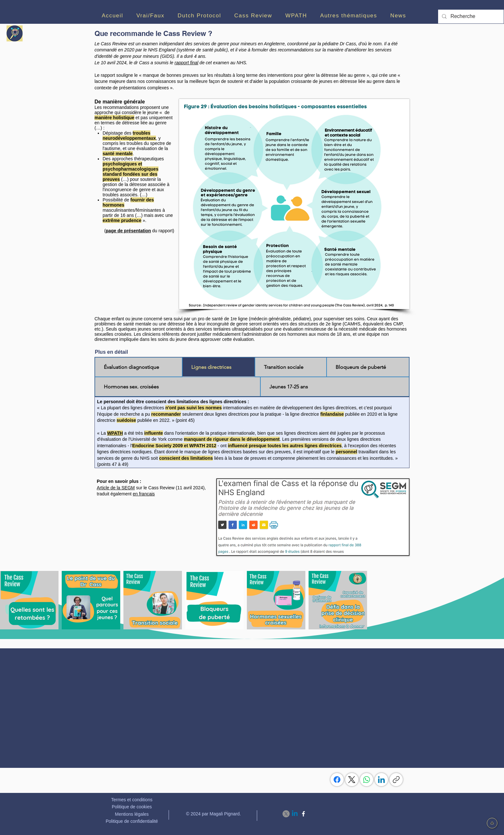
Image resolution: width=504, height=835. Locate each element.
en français (144, 494)
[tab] (139, 367)
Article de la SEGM (116, 488)
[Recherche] (470, 17)
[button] (150, 16)
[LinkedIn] (381, 780)
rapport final (186, 63)
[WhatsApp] (367, 780)
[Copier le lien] (396, 780)
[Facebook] (337, 780)
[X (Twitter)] (352, 780)
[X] (286, 814)
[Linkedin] (295, 814)
